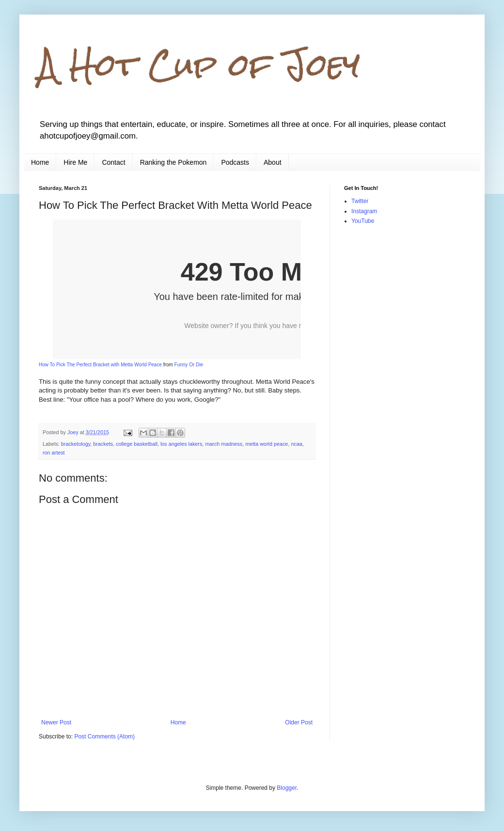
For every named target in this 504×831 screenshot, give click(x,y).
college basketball (137, 444)
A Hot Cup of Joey (199, 65)
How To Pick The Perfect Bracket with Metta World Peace (100, 365)
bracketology (76, 444)
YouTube (363, 221)
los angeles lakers (181, 444)
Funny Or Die (189, 365)
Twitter (360, 201)
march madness (224, 444)
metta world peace (267, 444)
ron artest (54, 453)
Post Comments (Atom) (104, 737)
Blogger (287, 788)
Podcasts (235, 162)
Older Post (299, 722)
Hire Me (75, 162)
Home (40, 162)
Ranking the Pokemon (173, 162)
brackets (103, 444)
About (273, 162)
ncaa (296, 444)
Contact (113, 162)
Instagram (364, 211)
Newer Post (56, 722)
